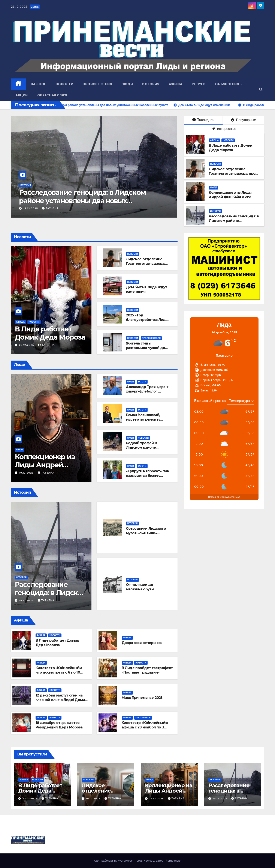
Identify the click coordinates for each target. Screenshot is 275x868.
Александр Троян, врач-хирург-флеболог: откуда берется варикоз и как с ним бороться (148, 393)
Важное (39, 84)
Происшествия (97, 84)
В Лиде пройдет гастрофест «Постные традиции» (147, 670)
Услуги (199, 84)
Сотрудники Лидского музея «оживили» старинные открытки (146, 533)
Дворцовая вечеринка (142, 643)
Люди (127, 84)
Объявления (228, 84)
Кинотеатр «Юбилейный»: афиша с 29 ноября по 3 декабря (145, 727)
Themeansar (173, 861)
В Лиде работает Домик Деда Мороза (230, 148)
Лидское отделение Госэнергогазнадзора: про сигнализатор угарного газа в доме (234, 176)
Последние (203, 120)
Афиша (176, 84)
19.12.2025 (55, 208)
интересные (224, 129)
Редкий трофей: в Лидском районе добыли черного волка (147, 448)
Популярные (244, 120)
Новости (65, 84)
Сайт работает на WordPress (114, 861)
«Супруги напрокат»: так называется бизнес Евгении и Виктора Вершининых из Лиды (148, 478)
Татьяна (74, 208)
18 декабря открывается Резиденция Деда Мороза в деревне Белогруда (61, 727)
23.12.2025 (27, 345)
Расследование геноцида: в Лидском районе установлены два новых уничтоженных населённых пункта (106, 201)
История (151, 84)
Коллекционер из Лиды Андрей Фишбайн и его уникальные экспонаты (230, 197)
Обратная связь (53, 95)
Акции (22, 95)
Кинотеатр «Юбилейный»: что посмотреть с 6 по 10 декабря (59, 672)
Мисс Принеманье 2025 (142, 698)
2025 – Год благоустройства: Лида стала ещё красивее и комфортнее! (147, 322)
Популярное (143, 718)
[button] (261, 90)
